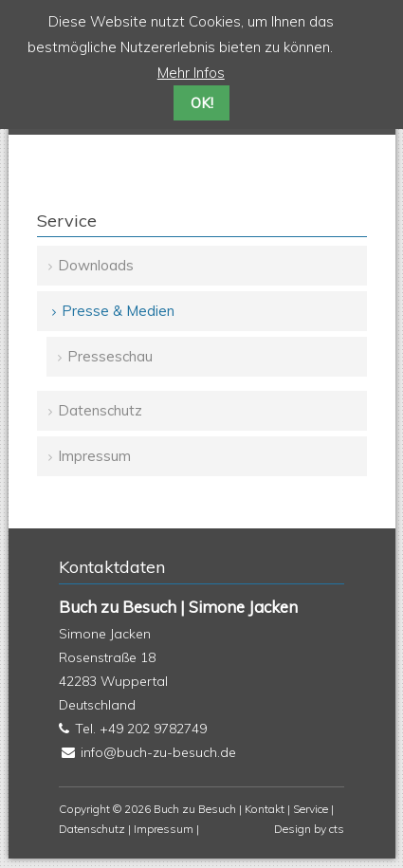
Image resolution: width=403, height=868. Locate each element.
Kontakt (265, 809)
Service (311, 809)
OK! (202, 103)
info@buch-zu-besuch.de (158, 752)
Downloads (96, 265)
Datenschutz (100, 410)
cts (337, 829)
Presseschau (110, 356)
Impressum (94, 456)
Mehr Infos (191, 73)
